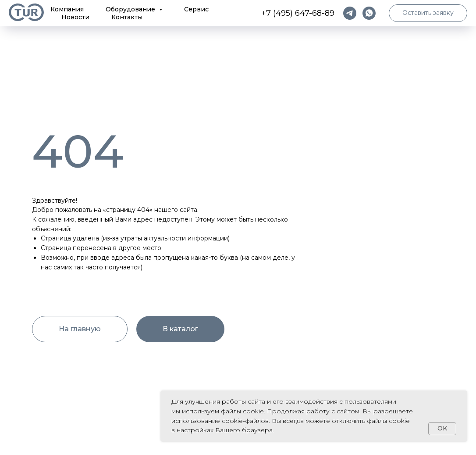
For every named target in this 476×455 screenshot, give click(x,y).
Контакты (127, 17)
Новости (75, 17)
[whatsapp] (369, 13)
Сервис (196, 9)
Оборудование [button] (131, 9)
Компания (67, 9)
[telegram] (350, 13)
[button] (428, 13)
